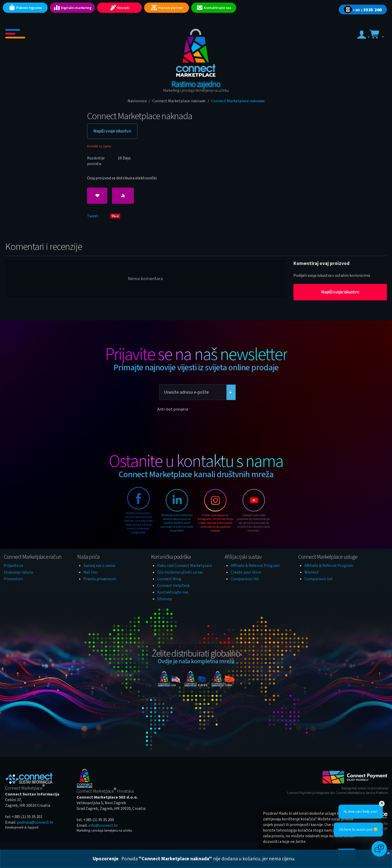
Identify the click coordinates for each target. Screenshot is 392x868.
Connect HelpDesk (173, 586)
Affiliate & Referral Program (255, 566)
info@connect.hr (103, 825)
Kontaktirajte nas (173, 592)
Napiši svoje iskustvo (112, 131)
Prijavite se (14, 566)
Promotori (13, 579)
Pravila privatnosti (100, 579)
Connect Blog (169, 579)
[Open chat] (379, 849)
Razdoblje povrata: (96, 161)
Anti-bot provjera (173, 409)
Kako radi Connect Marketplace (185, 566)
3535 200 (363, 10)
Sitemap (165, 599)
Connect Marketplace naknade (179, 101)
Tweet (93, 216)
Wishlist (312, 572)
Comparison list (245, 579)
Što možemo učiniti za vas (180, 572)
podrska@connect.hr (35, 822)
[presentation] (196, 423)
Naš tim (90, 572)
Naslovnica (137, 101)
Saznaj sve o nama (99, 566)
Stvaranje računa (18, 572)
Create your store (246, 572)
